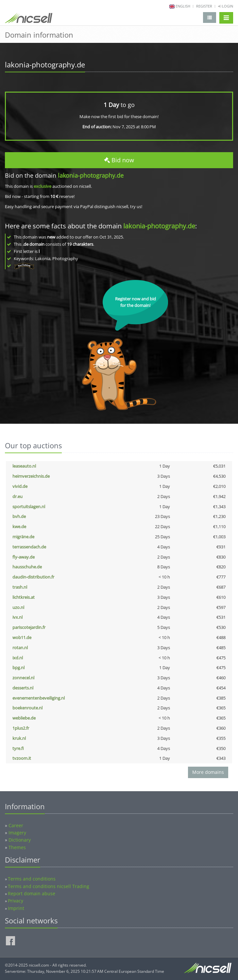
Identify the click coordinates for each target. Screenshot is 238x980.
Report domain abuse (32, 893)
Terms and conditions (32, 879)
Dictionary (20, 840)
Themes (17, 847)
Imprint (16, 908)
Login (226, 6)
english (183, 6)
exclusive (42, 186)
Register (204, 6)
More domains (208, 772)
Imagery (17, 833)
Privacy (16, 901)
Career (16, 825)
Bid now (119, 160)
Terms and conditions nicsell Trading (49, 886)
